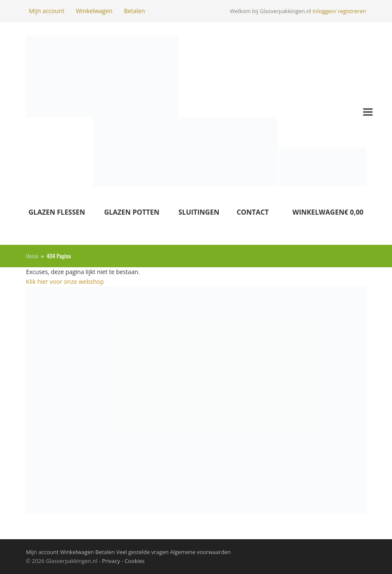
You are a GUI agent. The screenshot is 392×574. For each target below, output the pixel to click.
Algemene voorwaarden (200, 552)
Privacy (111, 561)
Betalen (134, 11)
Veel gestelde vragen (142, 552)
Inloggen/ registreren (339, 11)
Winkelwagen (94, 11)
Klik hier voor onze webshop (65, 281)
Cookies (135, 561)
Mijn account (47, 11)
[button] (368, 112)
